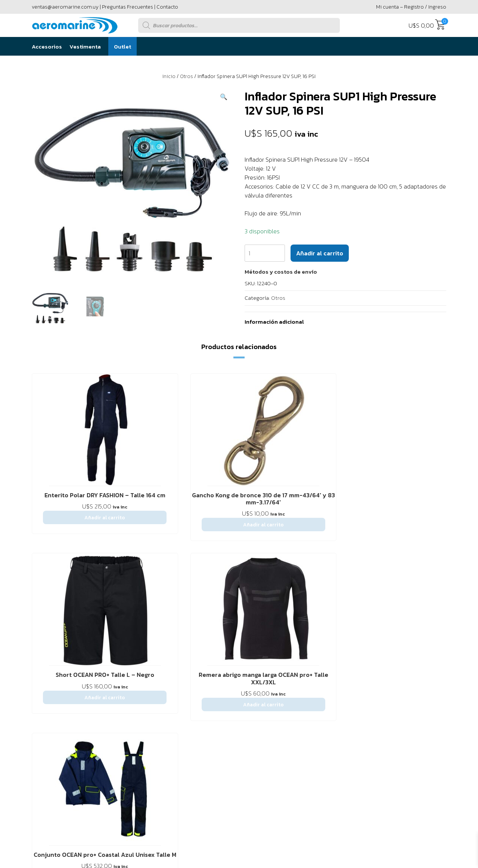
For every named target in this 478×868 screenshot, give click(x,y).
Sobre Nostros (50, 633)
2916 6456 (358, 682)
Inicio (169, 76)
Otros (187, 76)
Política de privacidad (201, 633)
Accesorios (47, 46)
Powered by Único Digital (405, 762)
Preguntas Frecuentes (128, 7)
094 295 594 (416, 682)
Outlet (122, 46)
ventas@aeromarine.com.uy (65, 7)
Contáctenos (91, 633)
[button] (224, 97)
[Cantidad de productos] (265, 253)
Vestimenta (85, 46)
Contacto (167, 7)
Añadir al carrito (320, 253)
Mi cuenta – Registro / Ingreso (411, 7)
